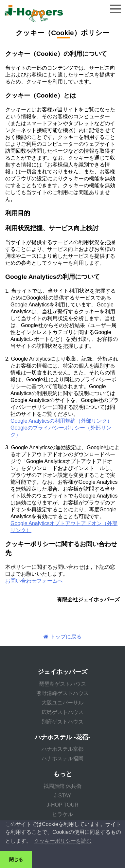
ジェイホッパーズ (62, 672)
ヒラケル (62, 814)
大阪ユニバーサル (62, 703)
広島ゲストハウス (62, 712)
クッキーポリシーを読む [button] (63, 841)
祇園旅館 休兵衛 (62, 786)
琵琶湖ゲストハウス (62, 684)
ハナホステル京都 (62, 749)
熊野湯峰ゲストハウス (62, 693)
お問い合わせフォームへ (34, 581)
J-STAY (63, 796)
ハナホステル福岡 (62, 758)
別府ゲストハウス (62, 722)
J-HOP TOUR (63, 805)
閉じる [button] (16, 859)
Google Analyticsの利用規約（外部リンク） (61, 421)
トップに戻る (62, 637)
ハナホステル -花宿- (62, 737)
